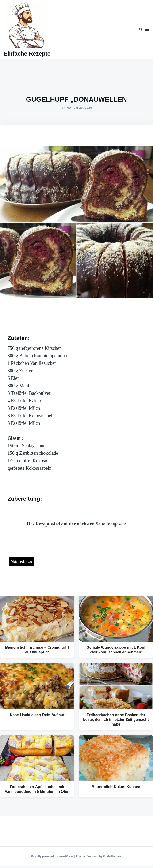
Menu (147, 30)
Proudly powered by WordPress (53, 856)
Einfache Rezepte (27, 54)
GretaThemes (112, 856)
